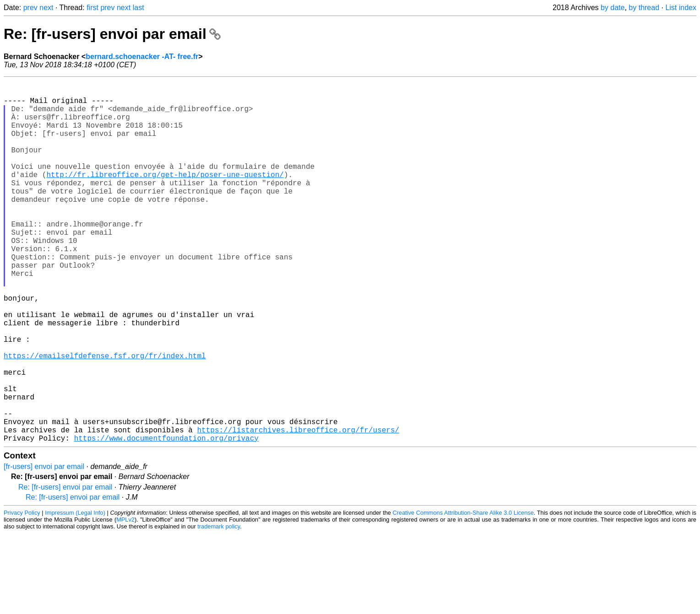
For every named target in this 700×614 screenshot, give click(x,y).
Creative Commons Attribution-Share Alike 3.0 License (463, 593)
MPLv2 (125, 600)
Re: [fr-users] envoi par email (112, 34)
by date (613, 8)
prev (30, 8)
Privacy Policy (22, 593)
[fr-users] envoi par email (44, 547)
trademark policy (219, 607)
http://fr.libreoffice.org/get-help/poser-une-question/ (165, 196)
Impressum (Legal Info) (75, 593)
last (138, 8)
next (46, 8)
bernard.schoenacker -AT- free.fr (142, 57)
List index (681, 8)
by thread (644, 8)
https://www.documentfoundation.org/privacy (166, 518)
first (92, 8)
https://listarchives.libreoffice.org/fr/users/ (298, 508)
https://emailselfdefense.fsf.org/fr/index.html (105, 418)
